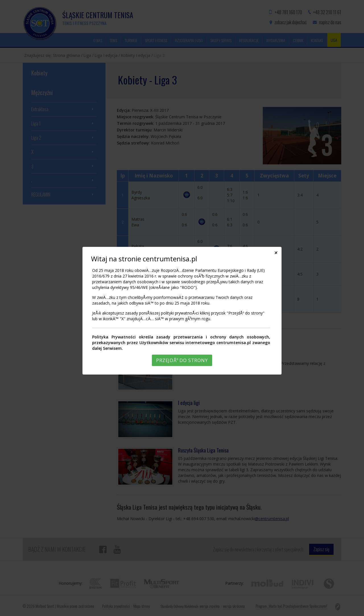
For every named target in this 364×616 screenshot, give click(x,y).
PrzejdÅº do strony (182, 360)
